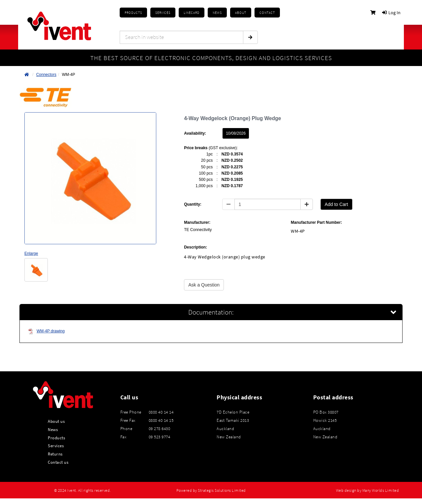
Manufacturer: (197, 222)
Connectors (46, 75)
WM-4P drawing (46, 331)
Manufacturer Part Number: (316, 222)
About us (56, 421)
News (53, 429)
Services (56, 446)
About (241, 13)
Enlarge (31, 253)
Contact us (58, 462)
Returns (55, 454)
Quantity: (193, 204)
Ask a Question (204, 285)
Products (133, 13)
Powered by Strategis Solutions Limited (211, 490)
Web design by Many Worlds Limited (368, 490)
